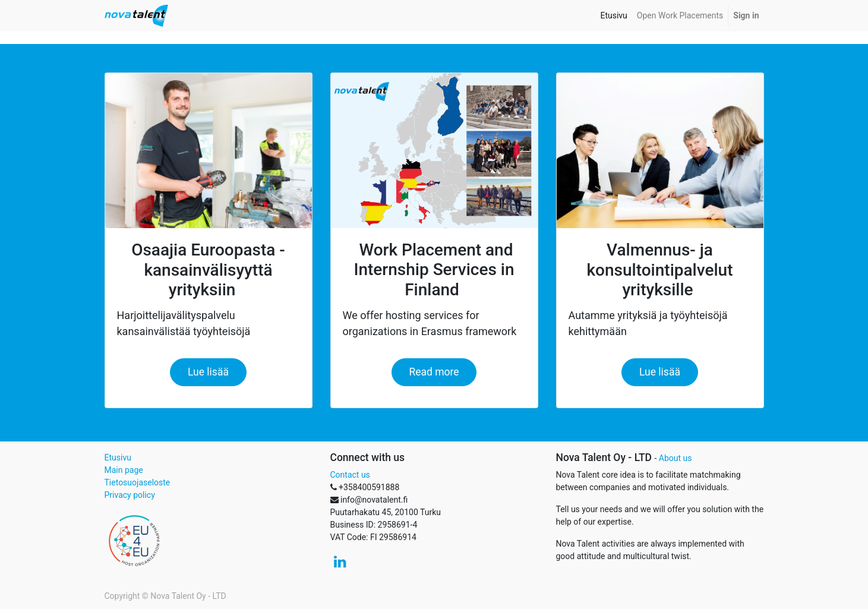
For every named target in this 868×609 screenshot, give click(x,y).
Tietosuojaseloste (138, 482)
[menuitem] (613, 16)
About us (676, 458)
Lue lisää (208, 372)
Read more (434, 372)
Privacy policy (130, 495)
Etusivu (118, 457)
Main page (124, 470)
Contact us (350, 475)
